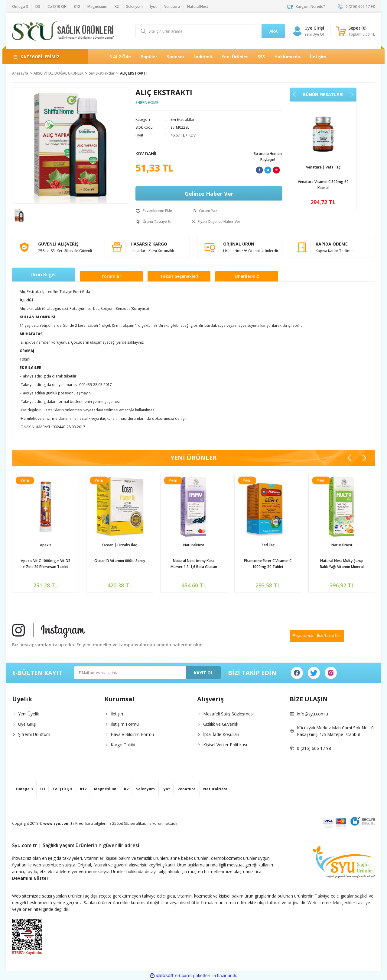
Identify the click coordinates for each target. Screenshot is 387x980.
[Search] (210, 31)
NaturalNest (194, 545)
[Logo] (63, 31)
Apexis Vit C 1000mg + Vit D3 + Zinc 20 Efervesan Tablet (46, 564)
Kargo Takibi (123, 745)
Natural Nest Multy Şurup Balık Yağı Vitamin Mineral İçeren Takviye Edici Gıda (342, 564)
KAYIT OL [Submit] (203, 673)
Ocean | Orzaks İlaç (120, 545)
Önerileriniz (247, 276)
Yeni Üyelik (29, 714)
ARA (273, 31)
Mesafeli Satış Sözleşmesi (228, 714)
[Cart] (356, 31)
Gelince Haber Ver (209, 194)
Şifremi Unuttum (34, 734)
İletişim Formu (125, 724)
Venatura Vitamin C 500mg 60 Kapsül (323, 185)
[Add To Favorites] (154, 211)
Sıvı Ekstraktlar (183, 119)
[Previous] (294, 95)
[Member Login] (297, 31)
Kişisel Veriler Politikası (225, 745)
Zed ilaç (268, 545)
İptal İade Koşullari (221, 734)
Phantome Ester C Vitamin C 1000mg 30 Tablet (268, 564)
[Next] (352, 95)
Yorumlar (111, 276)
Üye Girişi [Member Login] (314, 28)
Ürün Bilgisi (44, 275)
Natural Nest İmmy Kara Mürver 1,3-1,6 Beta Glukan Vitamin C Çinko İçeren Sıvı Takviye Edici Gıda (194, 564)
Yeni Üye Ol (314, 34)
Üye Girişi (27, 724)
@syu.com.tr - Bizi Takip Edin (317, 636)
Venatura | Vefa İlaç (323, 167)
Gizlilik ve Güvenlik (221, 724)
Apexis (46, 545)
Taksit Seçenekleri (179, 276)
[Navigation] (45, 57)
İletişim (118, 714)
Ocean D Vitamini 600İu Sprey (120, 561)
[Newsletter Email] (147, 673)
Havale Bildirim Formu (132, 734)
